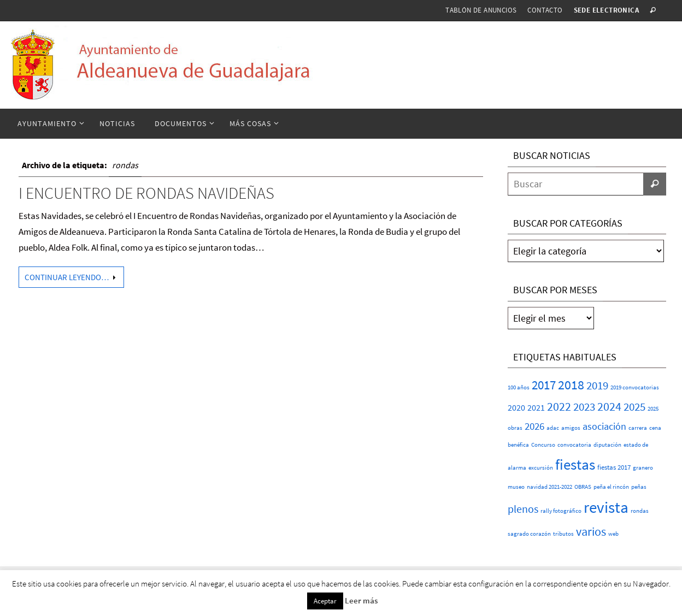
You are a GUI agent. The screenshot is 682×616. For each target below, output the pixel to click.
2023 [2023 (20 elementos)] (584, 407)
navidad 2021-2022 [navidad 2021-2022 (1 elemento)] (549, 487)
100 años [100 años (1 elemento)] (519, 387)
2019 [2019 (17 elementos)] (597, 386)
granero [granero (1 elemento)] (643, 468)
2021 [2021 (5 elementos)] (536, 408)
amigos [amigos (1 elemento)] (571, 428)
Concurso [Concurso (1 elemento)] (543, 445)
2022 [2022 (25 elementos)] (559, 406)
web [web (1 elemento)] (613, 534)
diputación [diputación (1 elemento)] (607, 445)
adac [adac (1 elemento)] (553, 428)
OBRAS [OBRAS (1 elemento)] (583, 487)
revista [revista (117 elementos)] (606, 507)
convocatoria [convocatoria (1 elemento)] (574, 445)
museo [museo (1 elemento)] (516, 487)
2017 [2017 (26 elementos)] (544, 385)
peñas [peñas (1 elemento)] (639, 487)
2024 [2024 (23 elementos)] (609, 406)
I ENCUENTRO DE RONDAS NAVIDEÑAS (146, 193)
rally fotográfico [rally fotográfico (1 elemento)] (561, 511)
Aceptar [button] (325, 601)
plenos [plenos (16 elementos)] (523, 509)
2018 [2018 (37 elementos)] (571, 385)
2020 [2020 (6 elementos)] (516, 407)
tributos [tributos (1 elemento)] (563, 534)
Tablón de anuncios (481, 10)
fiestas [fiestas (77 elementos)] (575, 464)
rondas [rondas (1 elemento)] (640, 511)
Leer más (361, 600)
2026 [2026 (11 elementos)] (534, 426)
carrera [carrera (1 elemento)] (638, 428)
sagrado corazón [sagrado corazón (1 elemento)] (529, 534)
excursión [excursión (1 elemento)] (541, 468)
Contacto (545, 10)
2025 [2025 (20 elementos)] (634, 407)
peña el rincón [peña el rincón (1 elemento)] (611, 487)
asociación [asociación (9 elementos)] (604, 426)
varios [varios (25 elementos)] (591, 531)
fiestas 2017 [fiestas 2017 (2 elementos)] (614, 467)
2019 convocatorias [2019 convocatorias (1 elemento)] (635, 387)
